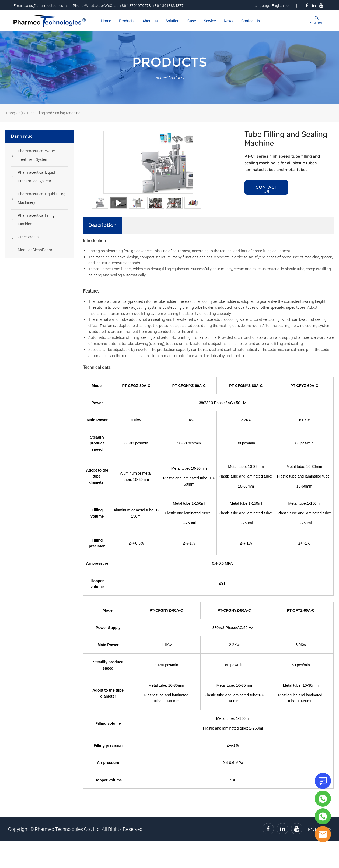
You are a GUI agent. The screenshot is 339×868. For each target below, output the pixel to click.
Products (127, 21)
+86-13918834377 (168, 6)
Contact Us (251, 21)
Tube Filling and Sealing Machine (53, 113)
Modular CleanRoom (35, 250)
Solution (172, 21)
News (228, 21)
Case (192, 21)
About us (150, 21)
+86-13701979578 (135, 6)
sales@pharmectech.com (45, 6)
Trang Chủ (14, 113)
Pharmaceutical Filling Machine (36, 220)
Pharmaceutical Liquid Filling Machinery (42, 198)
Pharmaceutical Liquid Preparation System (36, 177)
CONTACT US (266, 203)
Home (106, 21)
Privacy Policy (320, 856)
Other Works (28, 237)
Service (210, 21)
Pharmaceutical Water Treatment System (36, 155)
